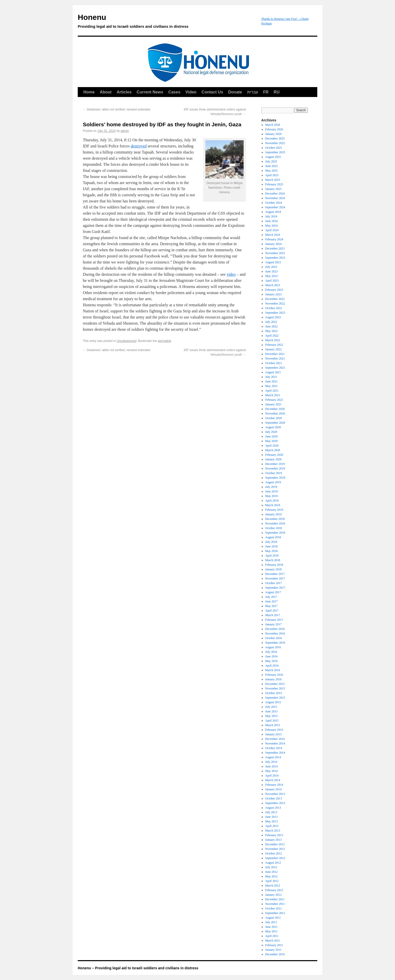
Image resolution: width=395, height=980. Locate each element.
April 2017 (272, 611)
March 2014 (273, 780)
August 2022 (273, 317)
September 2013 (275, 803)
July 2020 (271, 432)
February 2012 (274, 890)
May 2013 (272, 821)
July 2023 (271, 267)
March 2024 (273, 235)
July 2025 (271, 161)
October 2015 (274, 693)
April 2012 (272, 881)
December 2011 (275, 899)
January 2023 (273, 294)
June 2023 (272, 271)
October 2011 (274, 908)
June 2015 (272, 711)
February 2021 (274, 400)
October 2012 (274, 853)
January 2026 (273, 134)
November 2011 (275, 904)
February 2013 (274, 835)
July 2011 (271, 922)
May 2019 (272, 496)
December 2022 (275, 299)
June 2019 (272, 491)
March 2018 (273, 560)
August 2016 (273, 647)
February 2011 (274, 945)
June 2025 (272, 166)
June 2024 (272, 221)
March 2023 (273, 285)
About (106, 92)
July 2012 (271, 867)
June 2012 (272, 872)
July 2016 (271, 652)
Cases (174, 92)
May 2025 (272, 171)
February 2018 (274, 565)
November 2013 (275, 794)
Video (191, 92)
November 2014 (275, 743)
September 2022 (275, 313)
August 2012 (273, 863)
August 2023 (273, 262)
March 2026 (273, 125)
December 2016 (275, 629)
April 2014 (272, 776)
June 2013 (272, 817)
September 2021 (275, 368)
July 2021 (271, 377)
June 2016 (272, 656)
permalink (164, 341)
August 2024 (273, 212)
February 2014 (274, 785)
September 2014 (275, 753)
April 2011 (272, 936)
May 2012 (272, 876)
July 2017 (271, 597)
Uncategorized (127, 341)
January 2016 (273, 679)
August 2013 (273, 808)
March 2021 (273, 395)
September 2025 (275, 152)
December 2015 (275, 684)
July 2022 (271, 322)
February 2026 (274, 129)
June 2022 (272, 326)
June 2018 (272, 546)
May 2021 (272, 386)
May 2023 (272, 276)
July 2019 (271, 487)
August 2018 (273, 537)
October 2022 (274, 308)
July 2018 (271, 542)
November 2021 (275, 358)
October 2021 (274, 363)
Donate (235, 92)
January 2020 (273, 459)
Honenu (167, 22)
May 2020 (272, 441)
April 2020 (272, 446)
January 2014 (273, 789)
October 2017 (274, 583)
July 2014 (271, 762)
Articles (124, 92)
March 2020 (273, 450)
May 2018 (272, 551)
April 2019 (272, 501)
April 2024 (272, 230)
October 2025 (274, 148)
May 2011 (272, 931)
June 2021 (272, 381)
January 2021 (273, 404)
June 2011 (272, 927)
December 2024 (275, 194)
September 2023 (275, 258)
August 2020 (273, 427)
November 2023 (275, 253)
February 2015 (274, 730)
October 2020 (274, 418)
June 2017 (272, 601)
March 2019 (273, 505)
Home (89, 92)
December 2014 (275, 739)
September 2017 (275, 588)
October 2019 (274, 473)
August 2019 (273, 482)
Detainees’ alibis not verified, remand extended (116, 109)
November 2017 (275, 578)
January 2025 (273, 189)
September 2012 (275, 858)
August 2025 (273, 157)
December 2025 (275, 139)
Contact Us (212, 92)
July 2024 (271, 216)
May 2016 (272, 661)
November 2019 (275, 468)
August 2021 (273, 372)
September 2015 (275, 698)
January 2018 (273, 569)
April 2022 (272, 336)
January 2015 (273, 734)
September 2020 (275, 423)
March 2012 (273, 886)
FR (266, 92)
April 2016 (272, 666)
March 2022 (273, 340)
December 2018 (275, 519)
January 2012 (273, 895)
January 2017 (273, 624)
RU (277, 92)
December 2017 (275, 574)
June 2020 (272, 436)
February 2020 (274, 455)
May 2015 (272, 716)
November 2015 (275, 688)
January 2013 (273, 840)
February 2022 (274, 345)
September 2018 (275, 533)
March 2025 (273, 180)
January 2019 (273, 514)
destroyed (139, 146)
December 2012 (275, 844)
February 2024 (274, 239)
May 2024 (272, 226)
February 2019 (274, 510)
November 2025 (275, 143)
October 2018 (274, 528)
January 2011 (273, 950)
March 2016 (273, 670)
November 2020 (275, 413)
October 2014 (274, 748)
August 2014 (273, 757)
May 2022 (272, 331)
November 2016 (275, 633)
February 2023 (274, 290)
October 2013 (274, 798)
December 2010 (275, 954)
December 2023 (275, 249)
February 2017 (274, 620)
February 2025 (274, 184)
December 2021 (275, 354)
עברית (253, 92)
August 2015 (273, 702)
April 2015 (272, 721)
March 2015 (273, 725)
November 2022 (275, 303)
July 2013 (271, 812)
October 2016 (274, 638)
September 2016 (275, 643)
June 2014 (272, 766)
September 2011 (275, 913)
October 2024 (274, 203)
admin (125, 131)
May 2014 (272, 771)
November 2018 (275, 523)
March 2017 (273, 615)
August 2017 (273, 592)
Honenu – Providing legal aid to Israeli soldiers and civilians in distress (138, 968)
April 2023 (272, 281)
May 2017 (272, 606)
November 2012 (275, 849)
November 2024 (275, 198)
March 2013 (273, 831)
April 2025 (272, 175)
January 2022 (273, 349)
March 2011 (273, 941)
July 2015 (271, 707)
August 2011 (273, 918)
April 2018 (272, 556)
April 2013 (272, 826)
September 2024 (275, 207)
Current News (150, 92)
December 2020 (275, 409)
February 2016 (274, 675)
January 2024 (273, 244)
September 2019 (275, 478)
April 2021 (272, 391)
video (231, 274)
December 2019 (275, 464)
